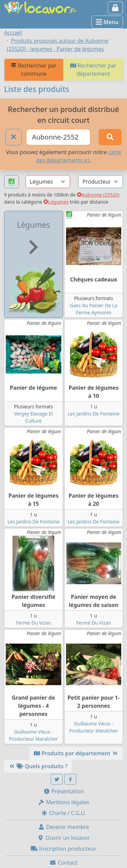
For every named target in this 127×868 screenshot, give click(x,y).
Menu (107, 22)
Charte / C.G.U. (64, 813)
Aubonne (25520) (98, 195)
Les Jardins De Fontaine (94, 414)
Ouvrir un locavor (63, 838)
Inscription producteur (64, 849)
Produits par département (76, 753)
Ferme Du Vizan (33, 623)
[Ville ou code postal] (58, 137)
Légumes (56, 202)
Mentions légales (64, 802)
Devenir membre (63, 827)
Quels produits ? (38, 766)
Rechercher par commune (34, 70)
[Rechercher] (110, 137)
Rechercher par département (93, 70)
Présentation (64, 791)
